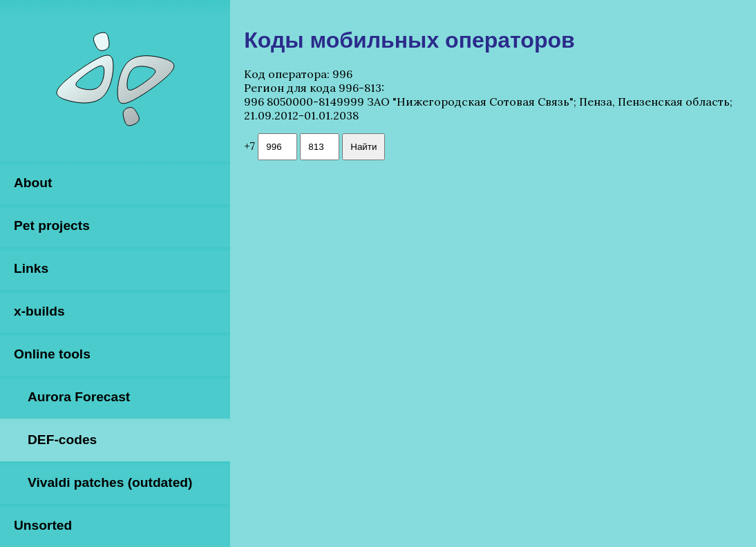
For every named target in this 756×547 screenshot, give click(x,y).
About (33, 183)
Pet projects (52, 225)
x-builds (39, 311)
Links (31, 268)
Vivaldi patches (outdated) (110, 482)
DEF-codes (62, 440)
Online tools (52, 354)
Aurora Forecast (79, 397)
